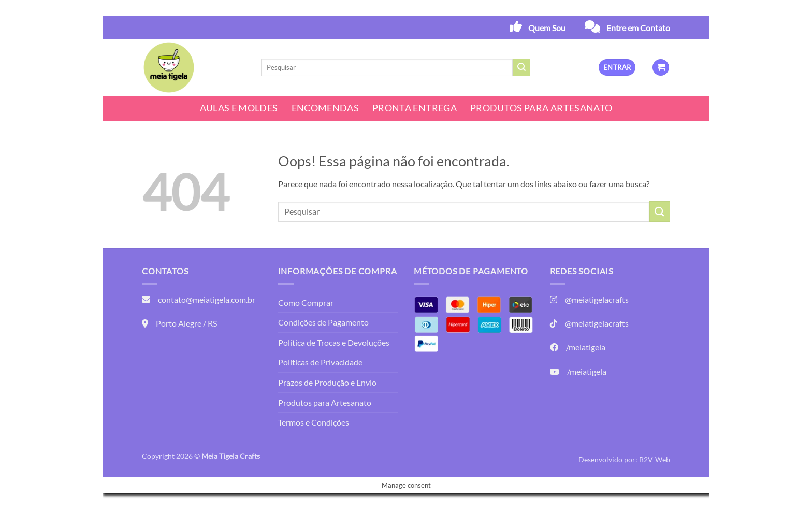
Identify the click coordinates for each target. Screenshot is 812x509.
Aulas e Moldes (239, 108)
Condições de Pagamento (323, 322)
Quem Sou (547, 28)
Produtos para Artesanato (541, 108)
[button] (617, 68)
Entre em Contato (638, 28)
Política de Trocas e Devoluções (334, 342)
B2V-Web (655, 459)
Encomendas (325, 108)
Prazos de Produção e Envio (327, 382)
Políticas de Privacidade (320, 362)
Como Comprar (306, 302)
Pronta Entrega (415, 108)
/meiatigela (586, 347)
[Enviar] (521, 67)
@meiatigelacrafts (597, 299)
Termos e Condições (314, 422)
